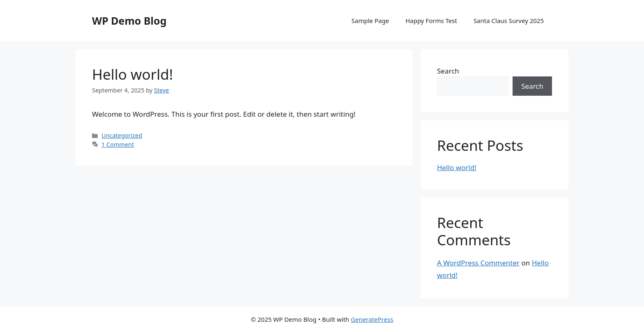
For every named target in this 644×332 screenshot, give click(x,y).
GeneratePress (372, 319)
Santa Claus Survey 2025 (509, 21)
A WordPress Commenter (478, 263)
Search (448, 71)
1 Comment (118, 144)
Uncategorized (122, 135)
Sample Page (370, 21)
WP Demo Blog (129, 21)
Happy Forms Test (431, 21)
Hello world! (132, 74)
